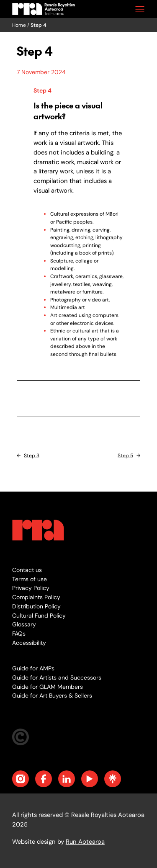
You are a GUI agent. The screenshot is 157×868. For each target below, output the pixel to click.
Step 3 (32, 456)
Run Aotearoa (85, 842)
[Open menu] (140, 9)
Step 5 (125, 456)
